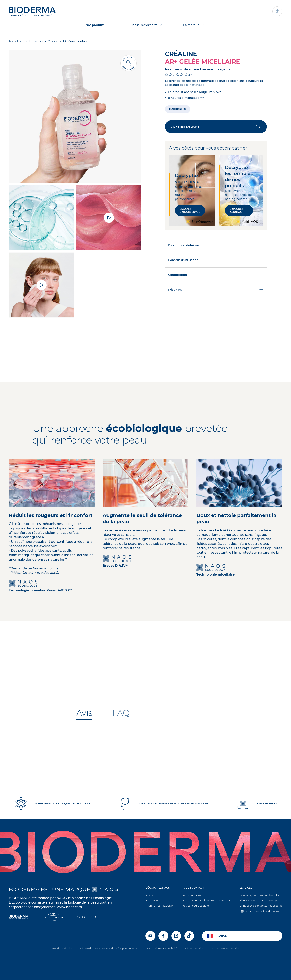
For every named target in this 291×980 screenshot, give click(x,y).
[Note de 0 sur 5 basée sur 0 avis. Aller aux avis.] (180, 75)
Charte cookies (194, 949)
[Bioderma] (19, 917)
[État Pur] (87, 917)
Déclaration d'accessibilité (161, 949)
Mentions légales (62, 949)
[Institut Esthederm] (53, 917)
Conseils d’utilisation (216, 260)
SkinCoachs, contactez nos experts (261, 906)
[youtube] (150, 936)
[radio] (178, 109)
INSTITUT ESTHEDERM (159, 906)
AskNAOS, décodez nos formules (260, 896)
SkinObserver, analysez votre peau (260, 901)
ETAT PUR (152, 901)
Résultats (216, 290)
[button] (216, 127)
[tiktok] (189, 936)
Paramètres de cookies (225, 949)
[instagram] (176, 936)
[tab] (84, 713)
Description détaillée (216, 245)
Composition (216, 275)
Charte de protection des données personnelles (109, 949)
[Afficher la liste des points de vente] (277, 11)
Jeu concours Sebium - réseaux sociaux (206, 901)
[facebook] (163, 936)
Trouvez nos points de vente (262, 912)
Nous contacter (192, 896)
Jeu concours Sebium (196, 906)
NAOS (149, 896)
